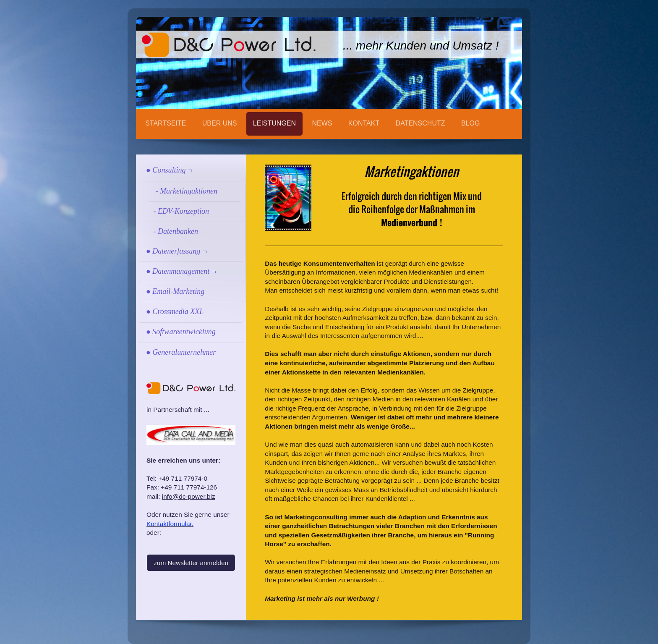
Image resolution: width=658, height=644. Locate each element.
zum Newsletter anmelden (191, 563)
